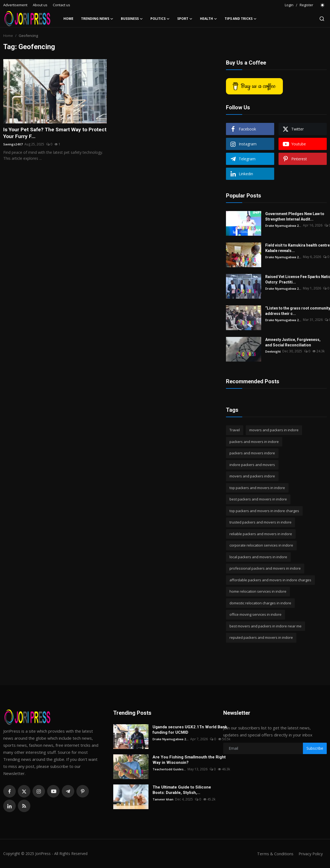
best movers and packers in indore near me (266, 626)
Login (289, 5)
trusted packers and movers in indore (261, 522)
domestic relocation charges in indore (260, 603)
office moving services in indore (255, 614)
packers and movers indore (252, 453)
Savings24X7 (13, 145)
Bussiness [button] (132, 19)
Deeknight (273, 351)
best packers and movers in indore (258, 499)
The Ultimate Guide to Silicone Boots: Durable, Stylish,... (182, 790)
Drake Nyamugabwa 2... (284, 225)
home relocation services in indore (258, 591)
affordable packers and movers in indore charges (270, 580)
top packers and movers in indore (257, 488)
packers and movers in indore (254, 442)
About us (40, 5)
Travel (235, 430)
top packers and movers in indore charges (264, 511)
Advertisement (15, 5)
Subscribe (315, 748)
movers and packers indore (252, 476)
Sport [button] (185, 19)
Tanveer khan (163, 799)
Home (68, 19)
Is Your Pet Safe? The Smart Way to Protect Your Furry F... (48, 133)
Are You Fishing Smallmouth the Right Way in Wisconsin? (189, 760)
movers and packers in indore (274, 430)
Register (306, 5)
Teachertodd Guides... (169, 769)
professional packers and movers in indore (265, 568)
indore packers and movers (252, 465)
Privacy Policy (310, 854)
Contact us (62, 5)
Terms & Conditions (274, 854)
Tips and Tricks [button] (241, 19)
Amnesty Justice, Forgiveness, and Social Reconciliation (293, 342)
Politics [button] (160, 19)
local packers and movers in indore (258, 557)
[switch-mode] (323, 5)
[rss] (24, 806)
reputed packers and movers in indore (261, 637)
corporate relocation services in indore (261, 545)
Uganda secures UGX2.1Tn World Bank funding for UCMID (190, 730)
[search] (322, 19)
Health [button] (208, 19)
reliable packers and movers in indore (261, 534)
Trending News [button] (97, 19)
